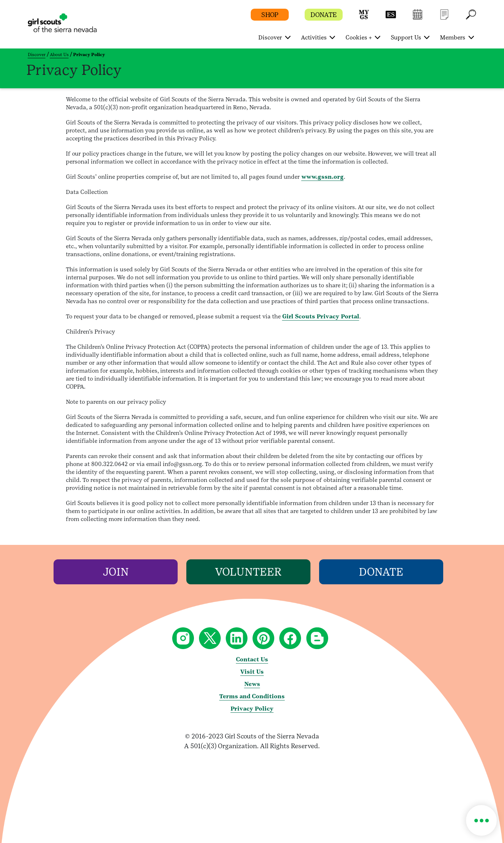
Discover (37, 55)
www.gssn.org (323, 177)
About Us (59, 55)
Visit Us (252, 672)
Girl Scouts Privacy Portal (321, 316)
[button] (364, 18)
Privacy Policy (252, 709)
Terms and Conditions (252, 696)
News (252, 684)
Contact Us (252, 659)
